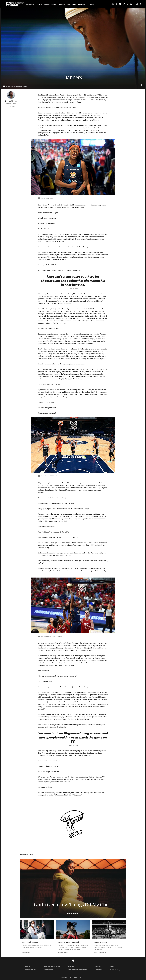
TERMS (112, 967)
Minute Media (69, 978)
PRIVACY (98, 967)
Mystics (69, 125)
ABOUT (27, 967)
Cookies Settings (115, 970)
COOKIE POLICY (30, 970)
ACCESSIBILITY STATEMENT (77, 970)
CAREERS (71, 967)
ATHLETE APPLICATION (52, 967)
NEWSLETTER (49, 970)
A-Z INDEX (98, 970)
